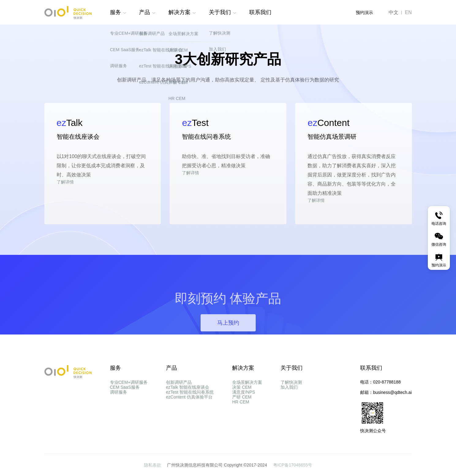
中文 (394, 12)
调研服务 (119, 404)
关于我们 (220, 12)
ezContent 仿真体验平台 (189, 415)
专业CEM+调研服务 (129, 382)
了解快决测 (291, 382)
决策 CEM (242, 393)
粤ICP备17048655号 (293, 465)
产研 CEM (242, 415)
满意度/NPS (244, 404)
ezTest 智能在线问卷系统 (190, 404)
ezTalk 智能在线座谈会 (188, 393)
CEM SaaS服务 (125, 393)
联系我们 (260, 12)
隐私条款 (153, 465)
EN (408, 12)
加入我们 (289, 393)
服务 (115, 12)
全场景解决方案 (247, 382)
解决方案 (179, 12)
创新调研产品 (179, 382)
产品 (145, 12)
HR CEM (241, 426)
